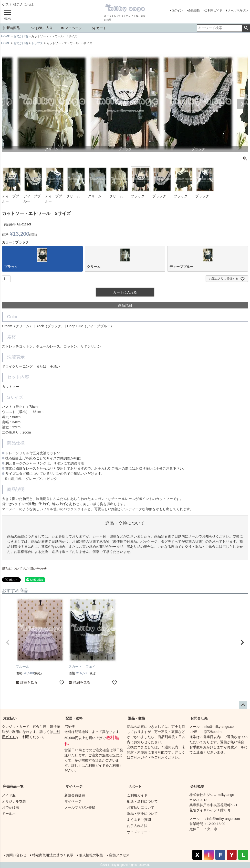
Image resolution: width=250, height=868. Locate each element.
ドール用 (9, 814)
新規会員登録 (75, 795)
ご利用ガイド (214, 11)
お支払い (10, 718)
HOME (6, 36)
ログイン (177, 11)
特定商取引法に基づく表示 (53, 855)
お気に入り (42, 28)
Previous (8, 104)
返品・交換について (142, 814)
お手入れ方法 (137, 826)
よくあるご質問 (139, 820)
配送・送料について (142, 801)
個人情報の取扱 (91, 855)
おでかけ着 (21, 36)
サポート (135, 786)
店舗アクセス (119, 855)
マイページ (71, 28)
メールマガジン (238, 11)
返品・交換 (136, 718)
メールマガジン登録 (80, 807)
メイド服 (9, 795)
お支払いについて (141, 807)
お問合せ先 (199, 718)
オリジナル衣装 (14, 801)
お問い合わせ (16, 855)
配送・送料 (74, 718)
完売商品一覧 (13, 786)
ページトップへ (243, 705)
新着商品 (11, 28)
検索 (246, 28)
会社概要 (197, 786)
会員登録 (194, 11)
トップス (37, 43)
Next (242, 104)
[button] (8, 642)
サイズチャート (139, 832)
